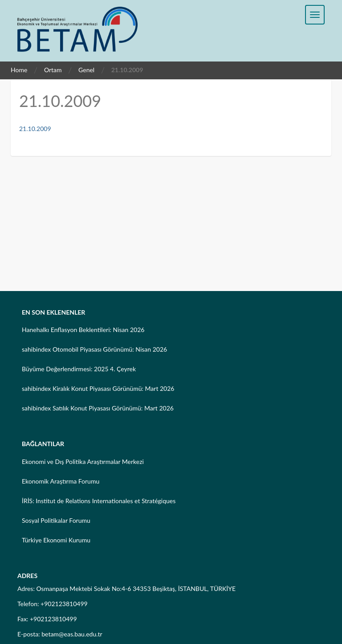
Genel (86, 70)
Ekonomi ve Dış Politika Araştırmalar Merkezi (83, 461)
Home (19, 70)
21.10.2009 (35, 129)
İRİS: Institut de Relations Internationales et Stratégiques (99, 501)
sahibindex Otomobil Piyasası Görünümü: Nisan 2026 (94, 349)
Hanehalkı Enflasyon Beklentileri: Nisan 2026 (83, 330)
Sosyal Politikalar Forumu (56, 520)
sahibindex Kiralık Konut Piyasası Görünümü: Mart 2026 (98, 388)
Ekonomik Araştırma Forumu (61, 481)
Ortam (53, 70)
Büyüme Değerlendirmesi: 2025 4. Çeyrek (79, 369)
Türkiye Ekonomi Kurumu (56, 540)
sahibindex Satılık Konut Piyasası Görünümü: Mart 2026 (98, 408)
